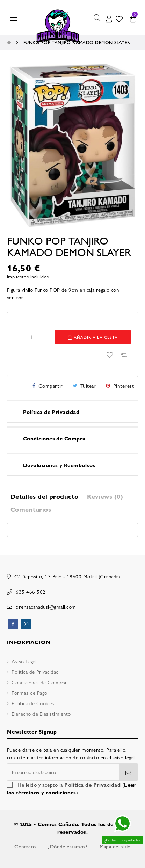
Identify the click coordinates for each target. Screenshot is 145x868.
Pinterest (124, 385)
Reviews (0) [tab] (105, 496)
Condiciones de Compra (39, 682)
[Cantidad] (32, 337)
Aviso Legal (24, 661)
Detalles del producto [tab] (45, 496)
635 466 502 (31, 592)
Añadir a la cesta (93, 337)
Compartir (51, 385)
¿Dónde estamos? (68, 846)
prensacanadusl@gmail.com (46, 607)
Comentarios (31, 509)
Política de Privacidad (35, 672)
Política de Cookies (33, 703)
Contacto (25, 846)
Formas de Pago (29, 692)
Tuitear (88, 385)
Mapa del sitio (115, 846)
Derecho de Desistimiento (41, 713)
